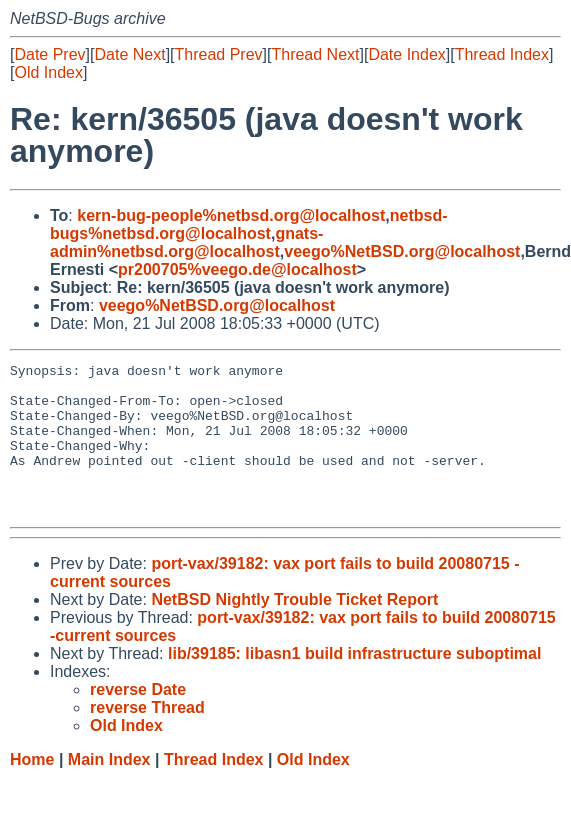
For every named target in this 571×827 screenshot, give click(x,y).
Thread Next (315, 54)
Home (32, 789)
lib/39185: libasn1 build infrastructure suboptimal (354, 683)
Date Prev (49, 54)
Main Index (109, 789)
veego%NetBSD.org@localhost (402, 251)
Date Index (406, 54)
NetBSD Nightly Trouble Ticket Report (294, 629)
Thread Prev (219, 54)
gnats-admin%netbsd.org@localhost (186, 242)
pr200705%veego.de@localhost (237, 269)
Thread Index (502, 54)
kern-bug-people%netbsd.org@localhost (231, 215)
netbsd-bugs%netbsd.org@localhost (249, 224)
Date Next (129, 54)
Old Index (48, 72)
